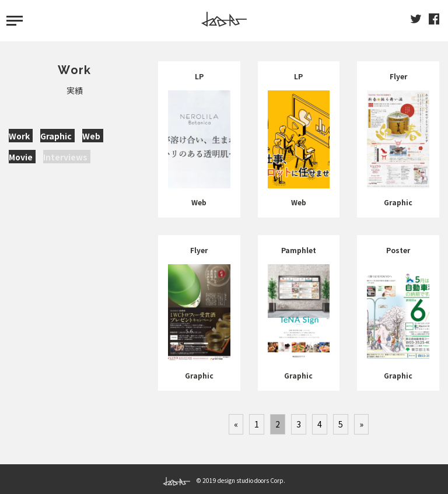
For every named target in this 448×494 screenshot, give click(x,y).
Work (19, 136)
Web (91, 136)
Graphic (56, 136)
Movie (21, 157)
